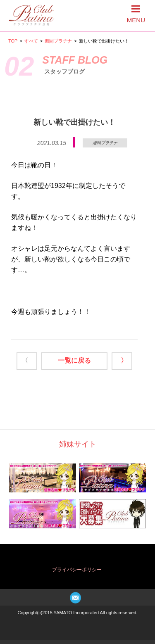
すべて (31, 41)
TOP (13, 41)
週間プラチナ (58, 41)
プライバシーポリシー (77, 570)
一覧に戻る (74, 360)
